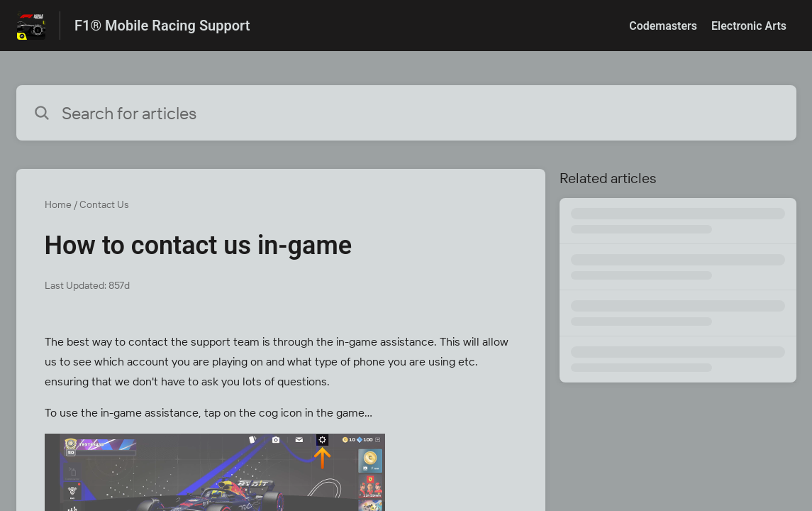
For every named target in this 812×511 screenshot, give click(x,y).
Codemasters (663, 26)
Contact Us (104, 204)
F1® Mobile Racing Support (162, 26)
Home (58, 204)
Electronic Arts (749, 26)
